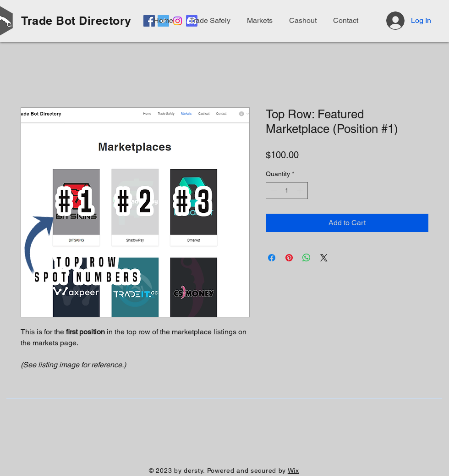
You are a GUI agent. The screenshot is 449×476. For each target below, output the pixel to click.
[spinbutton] (287, 191)
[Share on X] (324, 258)
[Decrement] (273, 191)
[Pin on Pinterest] (289, 258)
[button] (344, 21)
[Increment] (301, 191)
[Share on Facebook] (272, 258)
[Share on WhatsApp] (307, 258)
